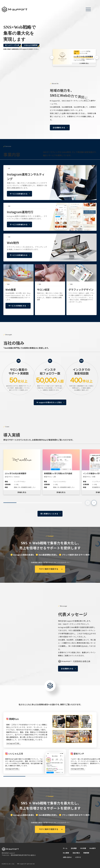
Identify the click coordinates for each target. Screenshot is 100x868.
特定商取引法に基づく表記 (8, 864)
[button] (52, 57)
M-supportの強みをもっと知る (49, 402)
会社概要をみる (59, 128)
